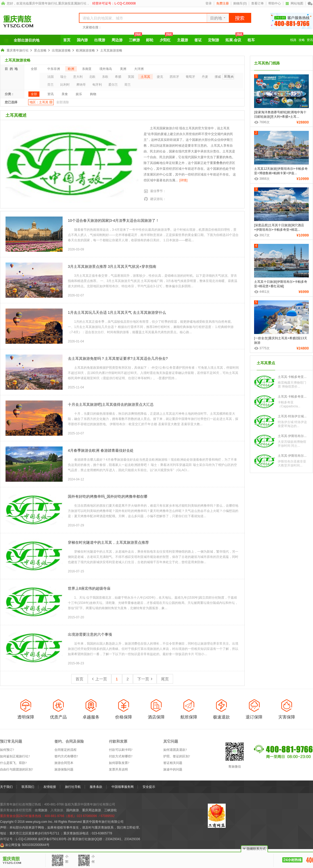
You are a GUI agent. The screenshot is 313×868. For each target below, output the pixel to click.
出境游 (100, 40)
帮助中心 (275, 3)
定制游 (214, 40)
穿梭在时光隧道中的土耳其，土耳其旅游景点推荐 (108, 542)
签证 (198, 40)
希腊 (118, 77)
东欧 (105, 77)
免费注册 (223, 3)
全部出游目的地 (27, 40)
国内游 (82, 40)
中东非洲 (54, 69)
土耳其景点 (266, 363)
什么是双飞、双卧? (13, 763)
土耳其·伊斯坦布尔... (292, 436)
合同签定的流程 (65, 750)
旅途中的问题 (173, 769)
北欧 (92, 77)
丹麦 (205, 77)
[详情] (183, 180)
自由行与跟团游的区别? (16, 769)
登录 (209, 3)
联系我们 (28, 787)
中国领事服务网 (123, 787)
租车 (251, 40)
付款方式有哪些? (121, 756)
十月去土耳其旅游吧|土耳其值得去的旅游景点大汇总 (111, 404)
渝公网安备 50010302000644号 (27, 845)
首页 (67, 40)
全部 (34, 69)
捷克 (160, 77)
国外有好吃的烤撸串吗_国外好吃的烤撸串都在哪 (108, 496)
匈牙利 (97, 85)
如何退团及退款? (175, 750)
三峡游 (135, 38)
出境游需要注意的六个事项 (90, 634)
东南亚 (87, 69)
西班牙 (174, 77)
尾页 (165, 679)
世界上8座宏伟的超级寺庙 (89, 588)
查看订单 (258, 3)
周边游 (117, 40)
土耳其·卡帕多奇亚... (292, 377)
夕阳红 (166, 38)
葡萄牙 (190, 77)
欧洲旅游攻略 (85, 50)
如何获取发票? (119, 763)
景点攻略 (40, 50)
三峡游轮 (110, 810)
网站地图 (294, 3)
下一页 (145, 679)
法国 (51, 77)
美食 (65, 94)
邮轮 (150, 40)
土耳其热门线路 (267, 63)
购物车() (240, 3)
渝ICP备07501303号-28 (55, 839)
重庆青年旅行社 (18, 50)
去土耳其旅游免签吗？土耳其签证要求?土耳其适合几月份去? (118, 358)
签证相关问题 (173, 763)
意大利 (78, 77)
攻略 (302, 40)
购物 (93, 94)
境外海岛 (106, 69)
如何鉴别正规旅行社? (15, 756)
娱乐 (79, 94)
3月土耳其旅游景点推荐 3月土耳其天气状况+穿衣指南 (112, 266)
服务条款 (96, 787)
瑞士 (63, 77)
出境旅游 (41, 810)
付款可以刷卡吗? (121, 750)
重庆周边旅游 (92, 810)
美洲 (123, 69)
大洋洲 (139, 69)
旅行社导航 (73, 787)
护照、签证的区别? (177, 756)
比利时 (65, 85)
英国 (131, 77)
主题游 (183, 40)
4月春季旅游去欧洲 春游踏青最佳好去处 (101, 450)
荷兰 (128, 85)
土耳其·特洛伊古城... (292, 416)
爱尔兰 (113, 85)
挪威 (218, 77)
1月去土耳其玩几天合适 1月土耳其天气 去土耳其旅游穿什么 (117, 312)
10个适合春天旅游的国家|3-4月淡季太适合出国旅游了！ (113, 220)
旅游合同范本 (64, 763)
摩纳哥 (81, 85)
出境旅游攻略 (61, 50)
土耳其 (145, 77)
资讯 (310, 40)
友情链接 (50, 787)
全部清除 (63, 102)
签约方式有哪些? (66, 756)
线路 (293, 40)
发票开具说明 (118, 769)
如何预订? (7, 750)
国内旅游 (73, 810)
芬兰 (51, 85)
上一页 (100, 679)
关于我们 (6, 787)
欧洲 (71, 69)
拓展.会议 (234, 38)
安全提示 (149, 787)
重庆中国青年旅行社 (43, 3)
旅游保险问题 (64, 769)
